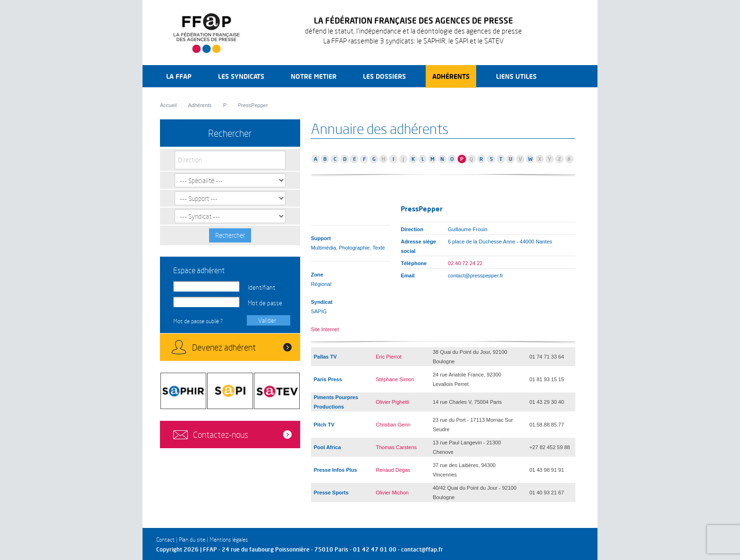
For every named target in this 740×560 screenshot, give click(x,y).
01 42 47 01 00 (375, 549)
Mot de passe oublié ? (198, 321)
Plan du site (192, 539)
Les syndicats (241, 76)
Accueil (168, 105)
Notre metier (314, 76)
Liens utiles (516, 76)
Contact (165, 539)
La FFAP (179, 76)
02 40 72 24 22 (465, 263)
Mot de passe (265, 303)
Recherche (568, 76)
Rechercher (230, 235)
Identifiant (261, 287)
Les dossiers (384, 76)
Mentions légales (229, 539)
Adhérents (451, 76)
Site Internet (325, 329)
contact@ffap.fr (422, 549)
